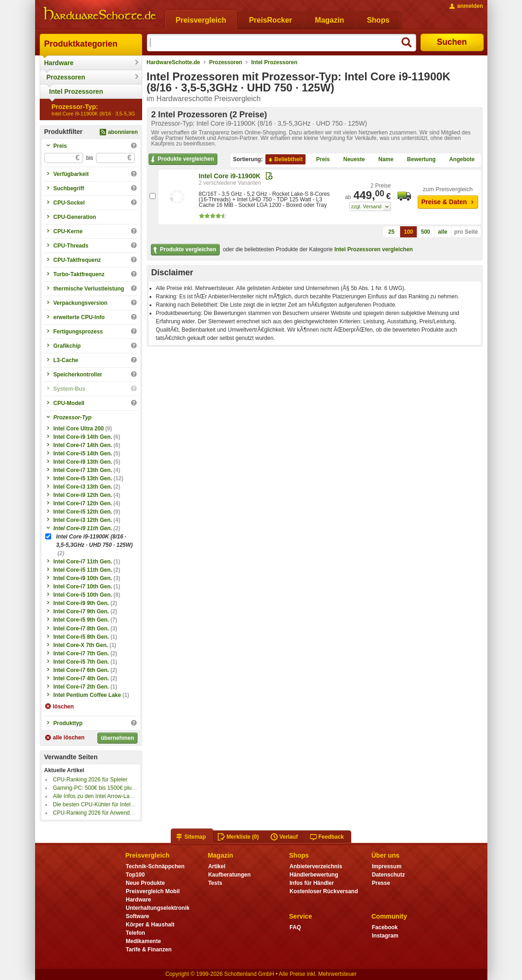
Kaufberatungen (229, 875)
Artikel (217, 866)
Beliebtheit (285, 160)
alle (443, 232)
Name (382, 160)
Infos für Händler (312, 883)
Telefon (136, 933)
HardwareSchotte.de (174, 62)
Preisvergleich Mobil (153, 891)
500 (426, 232)
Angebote (458, 160)
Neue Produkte (146, 883)
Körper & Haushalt (150, 925)
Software (138, 916)
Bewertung (418, 160)
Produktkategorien (81, 44)
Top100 (135, 875)
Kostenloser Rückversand (324, 891)
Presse (381, 883)
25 (391, 232)
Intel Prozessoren (76, 91)
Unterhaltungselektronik (158, 908)
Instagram (385, 936)
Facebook (385, 927)
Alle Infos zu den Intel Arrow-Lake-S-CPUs (105, 796)
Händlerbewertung (314, 875)
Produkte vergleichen (182, 159)
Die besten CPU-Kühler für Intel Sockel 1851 (108, 805)
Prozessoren (66, 77)
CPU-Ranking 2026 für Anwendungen (99, 813)
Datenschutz (388, 875)
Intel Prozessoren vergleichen (373, 249)
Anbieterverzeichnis (316, 866)
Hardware (59, 63)
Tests (215, 883)
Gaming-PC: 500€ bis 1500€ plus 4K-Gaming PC (113, 788)
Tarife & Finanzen (149, 950)
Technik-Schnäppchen (155, 866)
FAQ (295, 927)
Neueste (351, 160)
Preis (319, 160)
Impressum (387, 866)
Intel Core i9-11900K (230, 176)
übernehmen (117, 738)
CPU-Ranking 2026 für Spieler (90, 780)
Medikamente (144, 941)
